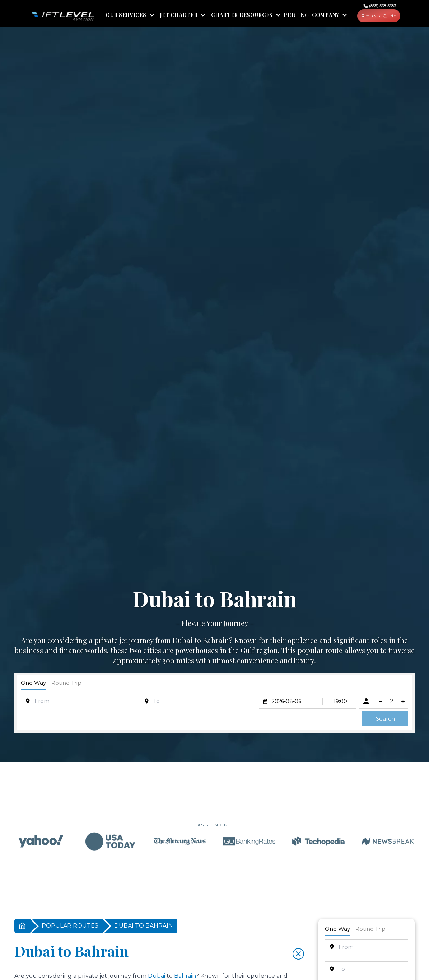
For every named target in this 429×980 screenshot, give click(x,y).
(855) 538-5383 (383, 6)
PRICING (296, 15)
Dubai (183, 640)
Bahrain (216, 640)
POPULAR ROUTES (70, 926)
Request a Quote (379, 16)
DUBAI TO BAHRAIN (144, 926)
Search (385, 719)
